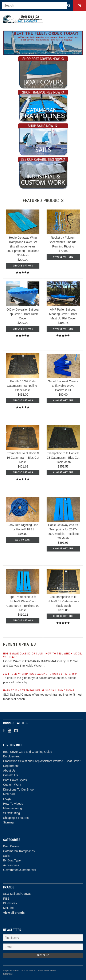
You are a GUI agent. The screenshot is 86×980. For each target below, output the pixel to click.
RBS (6, 899)
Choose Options (23, 266)
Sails (6, 856)
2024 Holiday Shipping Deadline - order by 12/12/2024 (40, 674)
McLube (8, 908)
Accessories (11, 865)
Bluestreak (10, 903)
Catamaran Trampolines (19, 851)
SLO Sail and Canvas (17, 894)
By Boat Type (12, 860)
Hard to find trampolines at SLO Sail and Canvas (39, 690)
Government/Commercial (20, 870)
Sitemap (9, 822)
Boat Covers (11, 846)
